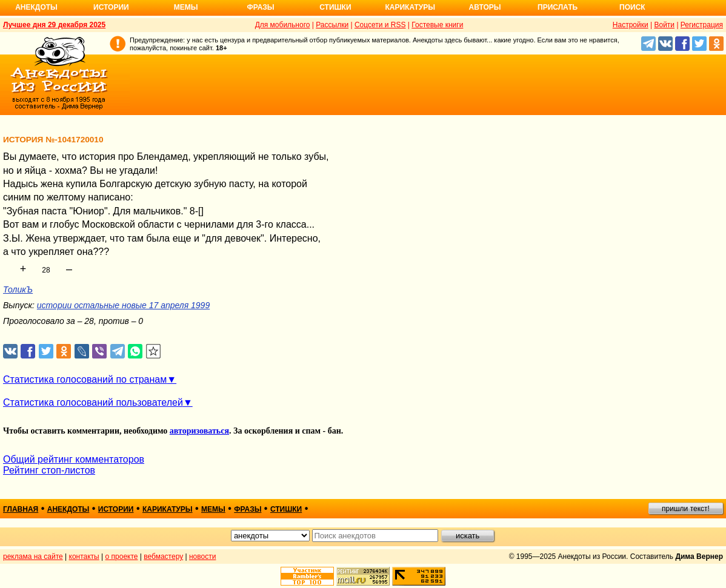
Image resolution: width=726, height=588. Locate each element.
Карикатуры (410, 7)
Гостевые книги (437, 25)
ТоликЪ (18, 289)
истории (116, 509)
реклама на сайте (33, 557)
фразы (248, 509)
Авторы (485, 7)
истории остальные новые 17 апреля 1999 (123, 305)
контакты (84, 557)
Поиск (632, 7)
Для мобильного (283, 25)
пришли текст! (686, 509)
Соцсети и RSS (380, 25)
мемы (213, 509)
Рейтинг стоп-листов (49, 470)
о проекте (122, 557)
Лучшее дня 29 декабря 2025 (54, 25)
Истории (111, 7)
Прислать (558, 7)
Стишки (335, 7)
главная (21, 509)
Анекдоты (36, 7)
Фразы (260, 7)
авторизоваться (199, 431)
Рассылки (332, 25)
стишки (286, 509)
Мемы (186, 7)
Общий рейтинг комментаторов (74, 459)
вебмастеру (163, 557)
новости (202, 557)
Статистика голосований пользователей (93, 402)
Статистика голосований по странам (85, 379)
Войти (664, 25)
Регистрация (702, 25)
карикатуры (168, 509)
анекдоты (68, 509)
